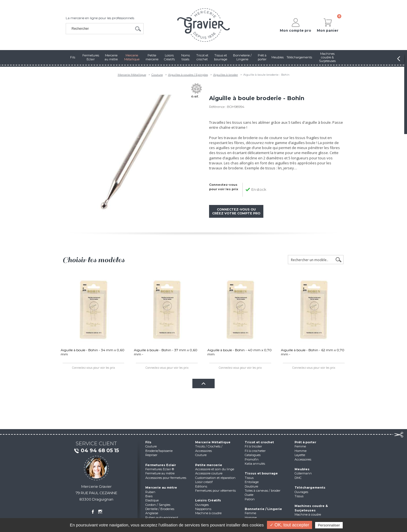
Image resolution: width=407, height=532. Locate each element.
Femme (250, 513)
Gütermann (303, 473)
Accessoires (303, 459)
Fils (148, 442)
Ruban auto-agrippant (162, 518)
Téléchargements (310, 488)
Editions (201, 486)
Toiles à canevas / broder (263, 491)
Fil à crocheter (255, 451)
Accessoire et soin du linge (215, 469)
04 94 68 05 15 (96, 451)
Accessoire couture (209, 473)
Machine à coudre (208, 513)
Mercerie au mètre (161, 488)
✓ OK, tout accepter (290, 525)
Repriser (151, 455)
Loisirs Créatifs (208, 500)
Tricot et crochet (259, 442)
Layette (300, 455)
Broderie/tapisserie (159, 451)
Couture (157, 75)
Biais (149, 496)
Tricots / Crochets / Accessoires (209, 448)
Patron (250, 499)
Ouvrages (202, 505)
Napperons (203, 509)
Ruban (150, 492)
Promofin (252, 459)
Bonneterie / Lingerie (263, 509)
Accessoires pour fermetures (166, 478)
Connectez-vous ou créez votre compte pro (236, 211)
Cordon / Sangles (158, 505)
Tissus (249, 478)
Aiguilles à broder (226, 75)
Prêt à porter (305, 442)
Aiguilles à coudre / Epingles (188, 75)
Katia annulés (255, 464)
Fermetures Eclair (161, 465)
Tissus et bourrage (261, 473)
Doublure (251, 486)
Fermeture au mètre (160, 473)
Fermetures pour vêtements (215, 491)
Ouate (249, 495)
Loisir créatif (204, 482)
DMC (298, 478)
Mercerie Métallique (132, 75)
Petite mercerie (209, 465)
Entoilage (252, 482)
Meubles (302, 469)
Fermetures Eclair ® (160, 469)
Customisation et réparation (215, 478)
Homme (251, 518)
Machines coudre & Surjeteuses (311, 508)
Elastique (152, 500)
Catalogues (253, 455)
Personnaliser (329, 525)
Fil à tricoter (253, 446)
